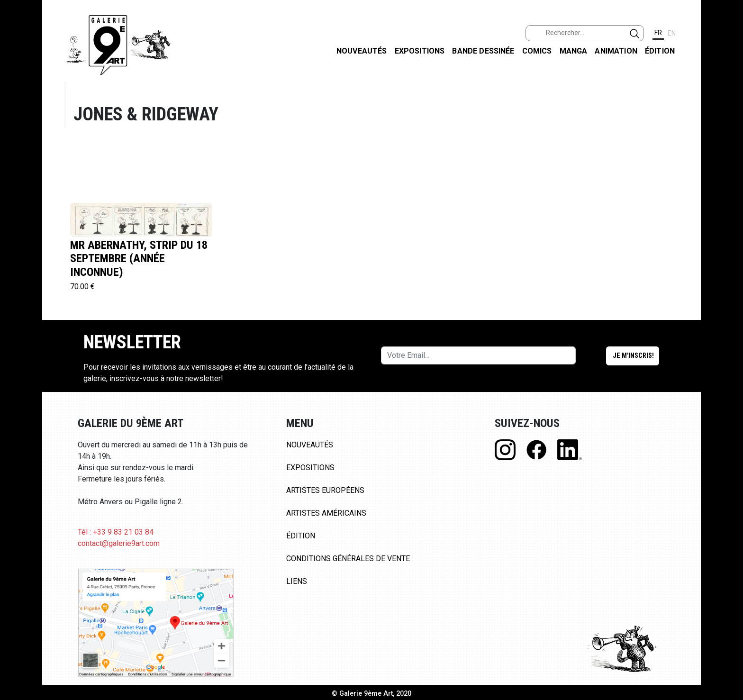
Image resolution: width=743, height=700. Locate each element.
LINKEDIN (728, 169)
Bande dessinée (483, 51)
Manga (574, 51)
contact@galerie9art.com (119, 543)
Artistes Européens (325, 490)
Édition (660, 51)
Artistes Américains (326, 513)
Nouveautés (362, 51)
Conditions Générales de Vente (348, 559)
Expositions (420, 51)
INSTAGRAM (728, 122)
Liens (297, 581)
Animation (616, 51)
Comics (537, 51)
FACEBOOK (728, 73)
